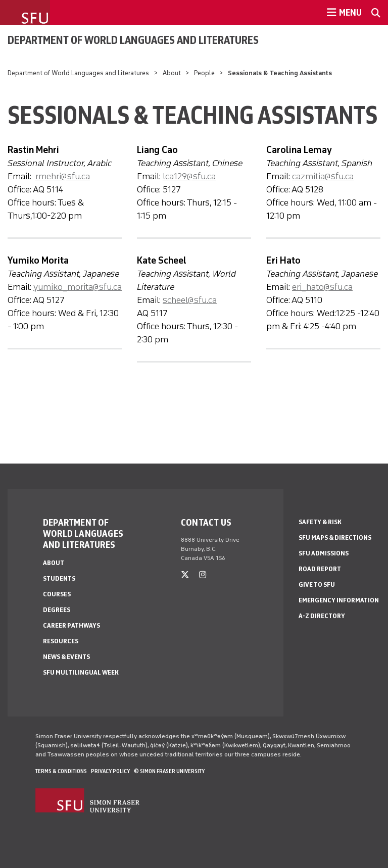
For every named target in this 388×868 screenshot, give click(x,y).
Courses (57, 594)
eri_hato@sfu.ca (322, 287)
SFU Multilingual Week (81, 672)
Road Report (320, 569)
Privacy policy (110, 771)
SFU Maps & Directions (335, 538)
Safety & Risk (320, 522)
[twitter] (185, 575)
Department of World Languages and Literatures (133, 40)
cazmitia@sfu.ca (323, 176)
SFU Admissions (324, 553)
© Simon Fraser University (169, 771)
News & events (66, 657)
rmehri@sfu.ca (63, 176)
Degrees (57, 610)
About (172, 73)
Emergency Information (339, 600)
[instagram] (203, 575)
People (204, 73)
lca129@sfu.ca (189, 176)
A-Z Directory (322, 616)
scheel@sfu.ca (190, 300)
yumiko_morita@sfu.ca (78, 287)
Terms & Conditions (61, 771)
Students (59, 578)
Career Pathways (71, 625)
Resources (61, 641)
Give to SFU (317, 584)
